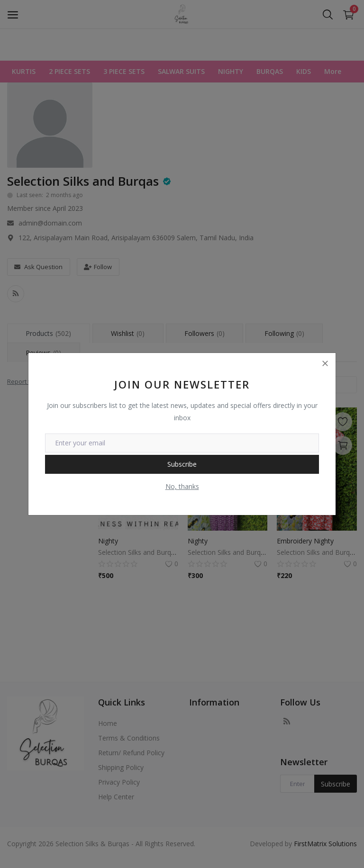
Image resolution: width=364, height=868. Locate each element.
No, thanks (182, 486)
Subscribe (182, 464)
